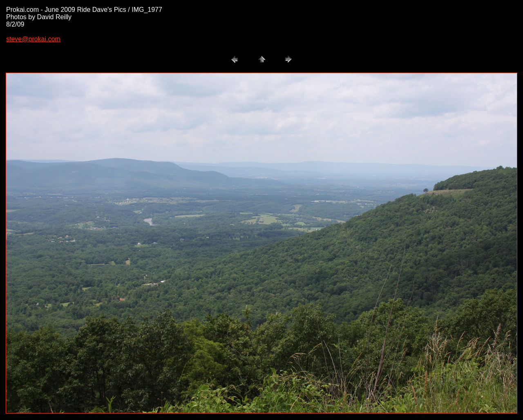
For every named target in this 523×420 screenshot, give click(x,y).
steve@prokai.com (33, 39)
